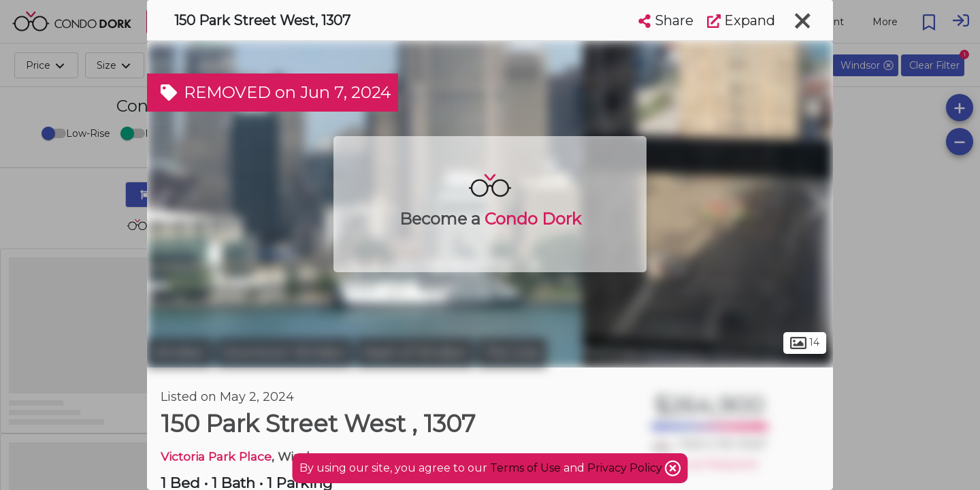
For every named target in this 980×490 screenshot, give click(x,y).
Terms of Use (525, 468)
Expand (741, 20)
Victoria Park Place (216, 456)
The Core (512, 353)
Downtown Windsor (284, 353)
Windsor (180, 353)
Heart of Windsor (415, 353)
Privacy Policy (626, 468)
